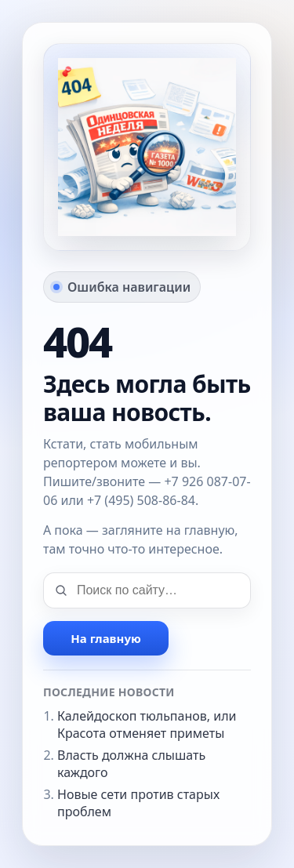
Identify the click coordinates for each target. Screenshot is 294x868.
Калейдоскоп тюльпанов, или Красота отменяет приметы (147, 725)
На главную (105, 638)
